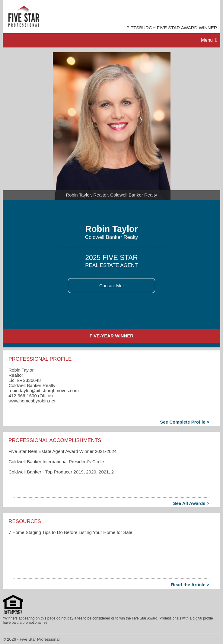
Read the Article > (190, 585)
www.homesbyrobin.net (32, 401)
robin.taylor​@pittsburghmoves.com (43, 390)
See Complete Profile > (185, 422)
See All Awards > (191, 503)
